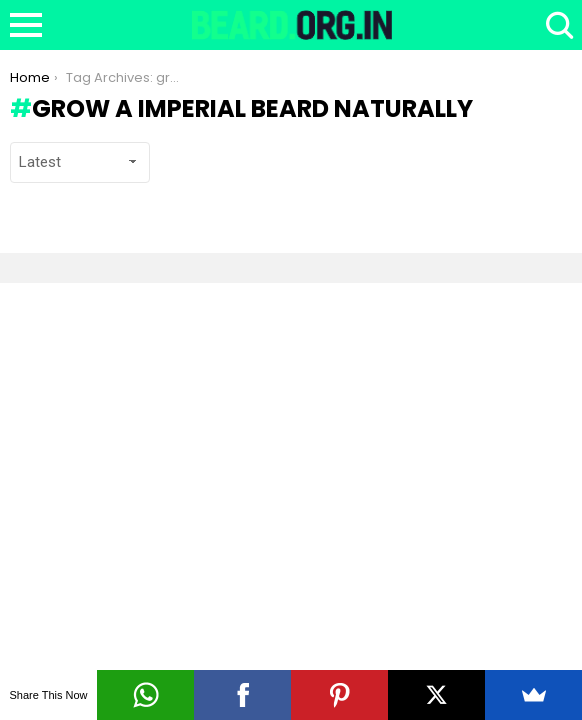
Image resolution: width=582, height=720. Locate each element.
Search (557, 25)
